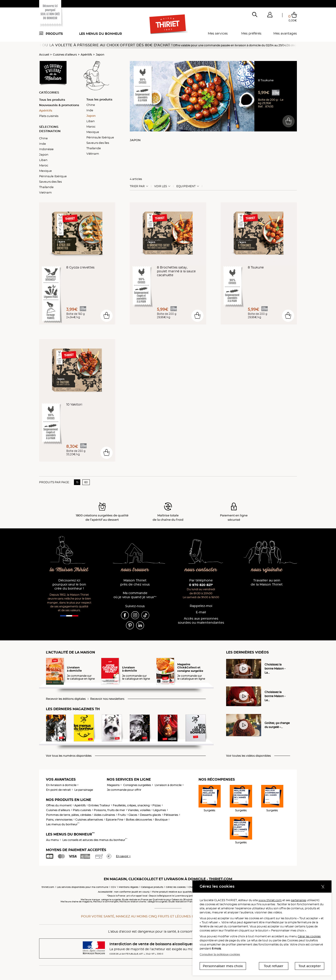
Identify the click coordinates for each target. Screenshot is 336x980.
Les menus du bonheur (101, 34)
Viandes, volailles (139, 810)
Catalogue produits (152, 887)
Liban (43, 160)
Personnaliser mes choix (223, 966)
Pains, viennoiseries (59, 820)
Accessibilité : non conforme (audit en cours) (124, 892)
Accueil (44, 55)
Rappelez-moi (201, 606)
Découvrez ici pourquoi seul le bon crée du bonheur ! (69, 584)
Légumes (160, 810)
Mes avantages (285, 33)
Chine (43, 138)
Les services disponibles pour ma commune (83, 887)
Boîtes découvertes (139, 820)
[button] (270, 16)
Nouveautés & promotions (59, 105)
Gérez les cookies (176, 887)
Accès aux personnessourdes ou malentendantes (201, 621)
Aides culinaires (105, 815)
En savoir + (123, 856)
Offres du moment (59, 805)
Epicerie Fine (115, 820)
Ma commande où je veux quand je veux (135, 595)
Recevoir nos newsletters (107, 699)
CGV (114, 887)
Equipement (186, 186)
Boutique (161, 820)
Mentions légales (129, 887)
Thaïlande (46, 187)
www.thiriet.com (270, 900)
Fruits (122, 815)
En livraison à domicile (61, 785)
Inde (43, 144)
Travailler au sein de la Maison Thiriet (267, 582)
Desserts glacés (150, 815)
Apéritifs (86, 55)
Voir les (161, 186)
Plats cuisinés (49, 116)
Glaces (133, 815)
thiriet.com (48, 887)
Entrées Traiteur (99, 805)
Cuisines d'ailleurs (65, 55)
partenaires (298, 900)
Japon (100, 55)
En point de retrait (58, 790)
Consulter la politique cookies (220, 954)
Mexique (45, 171)
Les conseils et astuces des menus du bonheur (95, 840)
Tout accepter (310, 966)
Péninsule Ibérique (53, 176)
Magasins (113, 785)
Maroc (44, 165)
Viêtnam (93, 154)
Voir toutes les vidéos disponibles (248, 756)
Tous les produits (52, 100)
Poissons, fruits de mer (109, 810)
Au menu (52, 840)
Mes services (218, 33)
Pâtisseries (171, 815)
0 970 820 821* (201, 585)
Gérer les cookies (309, 936)
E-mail (201, 612)
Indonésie (46, 149)
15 (77, 482)
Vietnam (45, 192)
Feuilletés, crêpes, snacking (131, 805)
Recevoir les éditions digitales (66, 699)
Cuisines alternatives (89, 820)
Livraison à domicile (168, 785)
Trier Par (137, 186)
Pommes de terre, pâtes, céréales (69, 815)
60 (86, 482)
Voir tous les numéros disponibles (69, 756)
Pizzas (157, 805)
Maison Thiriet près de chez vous (135, 582)
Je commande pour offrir (124, 790)
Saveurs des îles (50, 182)
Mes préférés (251, 33)
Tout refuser (274, 966)
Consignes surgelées (137, 785)
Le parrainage (84, 790)
